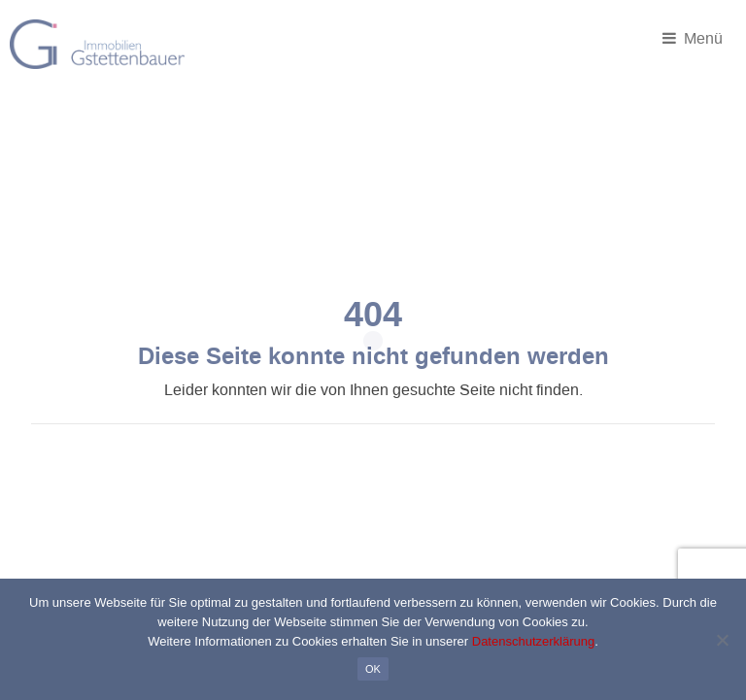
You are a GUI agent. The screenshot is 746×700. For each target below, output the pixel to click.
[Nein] (722, 640)
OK (373, 669)
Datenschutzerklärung (533, 641)
